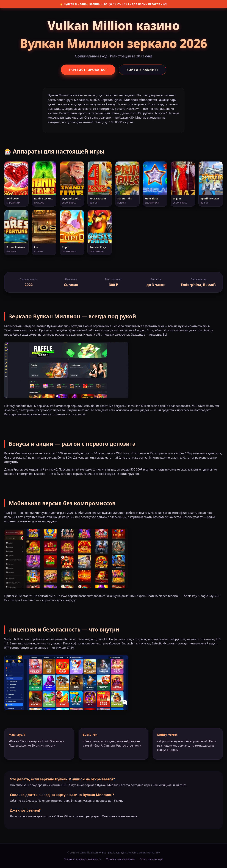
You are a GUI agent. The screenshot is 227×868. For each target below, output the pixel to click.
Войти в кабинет (143, 70)
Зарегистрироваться (88, 70)
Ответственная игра (151, 859)
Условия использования (121, 859)
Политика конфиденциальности (83, 859)
